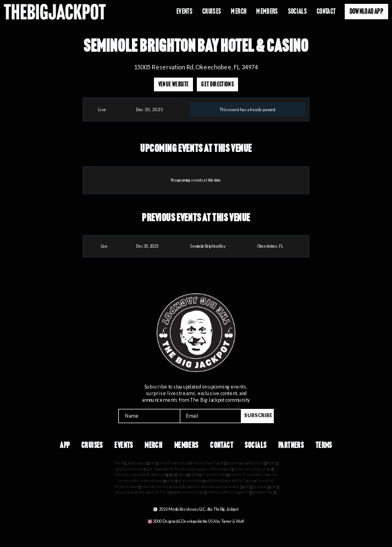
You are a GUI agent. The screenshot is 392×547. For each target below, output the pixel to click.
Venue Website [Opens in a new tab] (173, 84)
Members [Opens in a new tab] (267, 11)
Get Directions (217, 84)
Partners (291, 445)
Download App (366, 11)
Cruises (212, 11)
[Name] (149, 416)
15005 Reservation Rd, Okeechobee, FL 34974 (196, 67)
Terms (324, 445)
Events (184, 11)
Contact (326, 11)
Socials (298, 11)
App (65, 445)
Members (186, 445)
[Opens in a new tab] (196, 521)
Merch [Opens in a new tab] (239, 11)
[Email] (211, 416)
